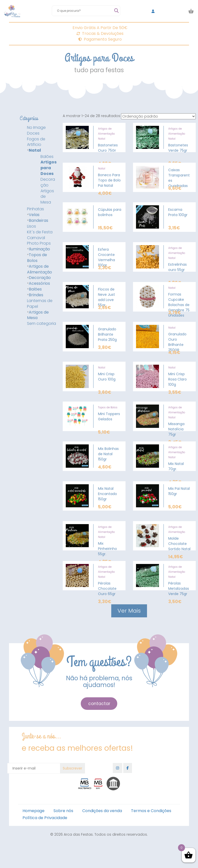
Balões (47, 157)
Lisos (31, 226)
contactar (99, 704)
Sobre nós (63, 811)
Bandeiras (38, 221)
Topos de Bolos (37, 258)
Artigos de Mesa (47, 197)
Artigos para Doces (48, 168)
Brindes (36, 295)
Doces (33, 133)
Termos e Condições (151, 811)
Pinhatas (35, 209)
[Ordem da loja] (158, 116)
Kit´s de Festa (40, 232)
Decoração (48, 182)
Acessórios (39, 283)
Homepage (33, 811)
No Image (36, 128)
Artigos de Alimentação (39, 269)
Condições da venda (102, 811)
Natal (35, 150)
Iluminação (39, 249)
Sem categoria (41, 324)
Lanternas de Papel (40, 304)
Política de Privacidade (45, 818)
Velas (34, 215)
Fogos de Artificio (36, 142)
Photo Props (39, 243)
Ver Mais (129, 611)
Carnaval (36, 238)
